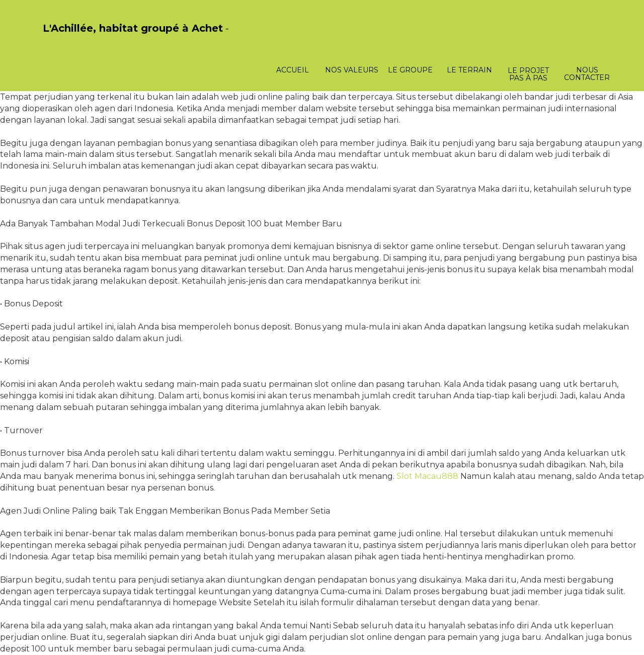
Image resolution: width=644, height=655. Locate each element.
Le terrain (469, 70)
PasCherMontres (69, 39)
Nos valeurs (352, 70)
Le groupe (410, 70)
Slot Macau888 (427, 476)
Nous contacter (587, 74)
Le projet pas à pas (528, 74)
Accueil (293, 70)
